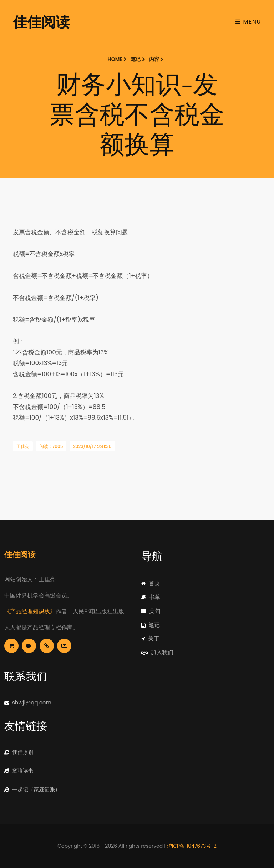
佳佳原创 (19, 752)
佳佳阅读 (41, 21)
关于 (150, 639)
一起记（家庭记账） (32, 789)
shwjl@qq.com (28, 702)
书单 (151, 597)
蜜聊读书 (19, 770)
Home (117, 59)
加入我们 (157, 652)
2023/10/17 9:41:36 (92, 446)
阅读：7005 (51, 446)
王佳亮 (23, 446)
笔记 (138, 59)
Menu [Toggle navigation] (248, 22)
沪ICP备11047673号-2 (192, 846)
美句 (151, 611)
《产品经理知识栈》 (30, 611)
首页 (151, 583)
